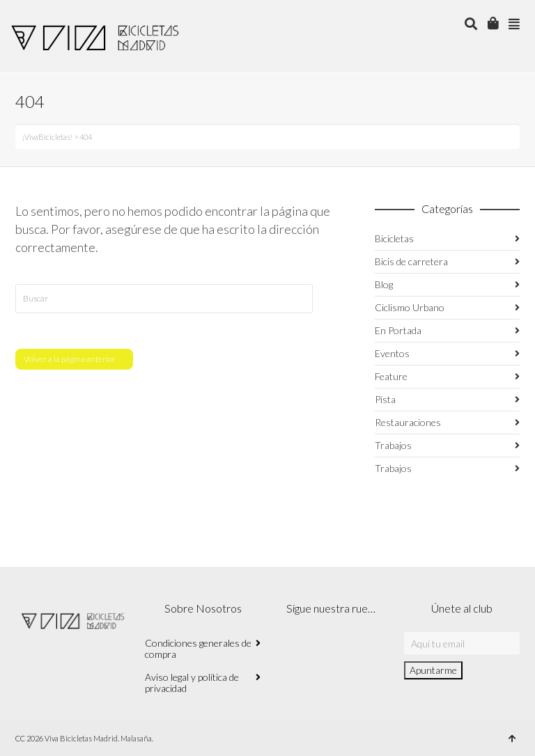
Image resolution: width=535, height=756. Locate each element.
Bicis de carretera (411, 261)
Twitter (347, 650)
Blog (384, 284)
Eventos (392, 353)
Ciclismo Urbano (410, 307)
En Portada (398, 330)
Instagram (286, 650)
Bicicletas (394, 238)
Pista (385, 399)
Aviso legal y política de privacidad (192, 683)
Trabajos (393, 445)
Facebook (316, 650)
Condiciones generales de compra (198, 648)
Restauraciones (408, 422)
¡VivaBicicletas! (47, 137)
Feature (391, 376)
